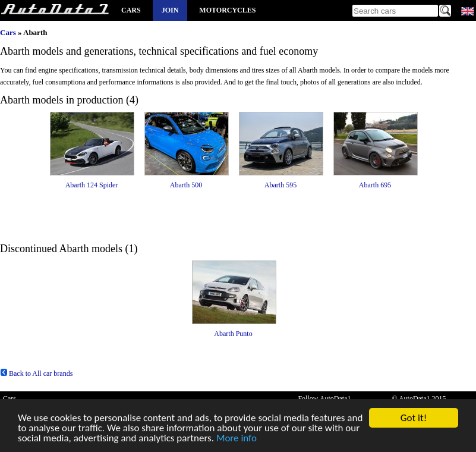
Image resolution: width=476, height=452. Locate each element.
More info (237, 439)
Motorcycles (227, 10)
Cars (131, 10)
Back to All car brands (36, 373)
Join (170, 10)
